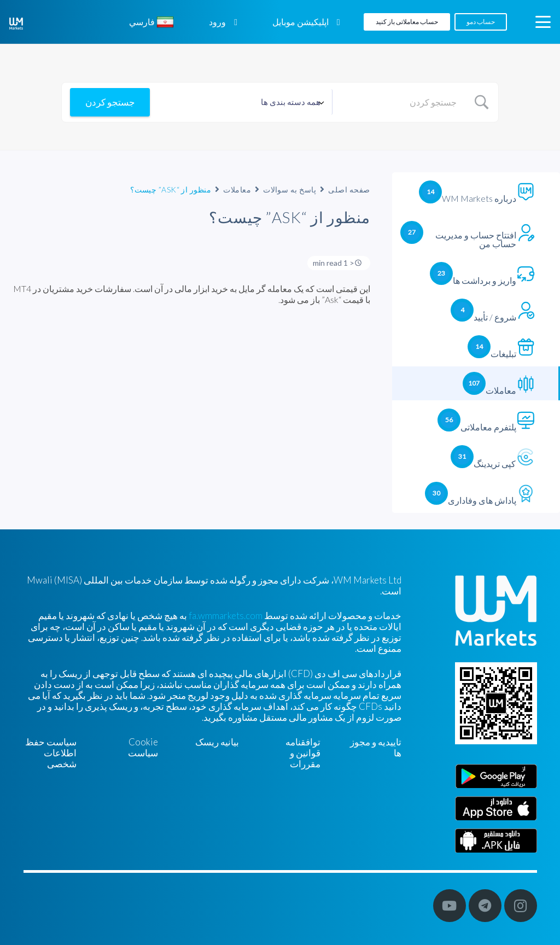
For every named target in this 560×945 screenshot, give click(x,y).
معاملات (237, 189)
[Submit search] (110, 102)
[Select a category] (247, 102)
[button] (543, 22)
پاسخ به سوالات (290, 189)
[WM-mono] (16, 24)
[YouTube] (450, 906)
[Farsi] (496, 841)
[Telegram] (485, 906)
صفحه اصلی (349, 189)
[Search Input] (398, 102)
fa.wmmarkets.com (226, 616)
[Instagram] (521, 906)
